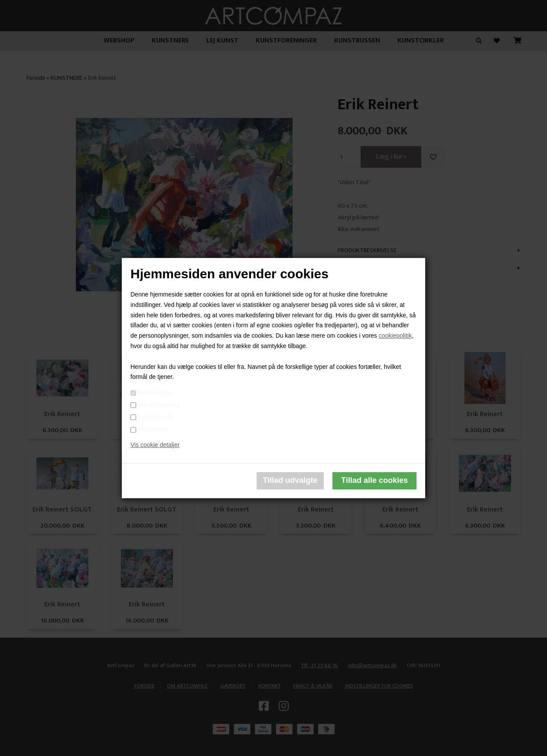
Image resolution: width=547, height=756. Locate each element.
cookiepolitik (395, 336)
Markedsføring (159, 405)
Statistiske (153, 429)
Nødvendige (156, 393)
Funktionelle (156, 417)
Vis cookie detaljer (155, 445)
